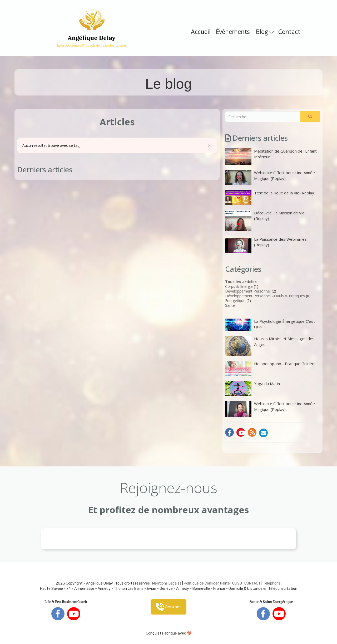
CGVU (237, 583)
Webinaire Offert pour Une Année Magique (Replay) (270, 177)
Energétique (235, 301)
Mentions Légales (167, 583)
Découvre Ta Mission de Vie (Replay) (265, 221)
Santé (230, 305)
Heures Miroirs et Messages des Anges (270, 346)
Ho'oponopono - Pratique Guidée (270, 368)
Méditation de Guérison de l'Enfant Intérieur (271, 157)
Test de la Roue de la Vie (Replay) (270, 198)
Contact (289, 32)
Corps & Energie (239, 286)
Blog (265, 32)
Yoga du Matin (252, 388)
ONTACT (254, 583)
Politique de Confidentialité (207, 583)
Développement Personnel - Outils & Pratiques (265, 296)
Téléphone (272, 583)
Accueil (201, 32)
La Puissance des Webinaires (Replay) (266, 245)
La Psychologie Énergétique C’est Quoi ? (270, 325)
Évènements (233, 32)
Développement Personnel (248, 291)
